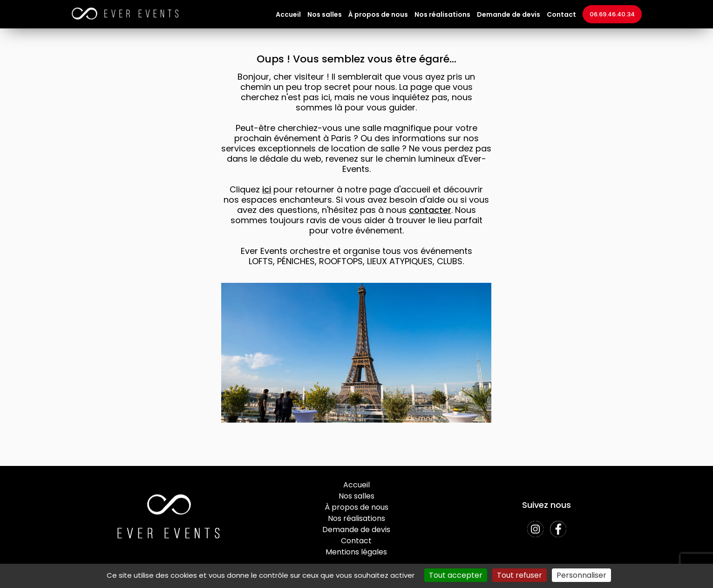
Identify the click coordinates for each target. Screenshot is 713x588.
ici (267, 189)
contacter (430, 210)
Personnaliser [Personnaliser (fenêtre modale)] (581, 575)
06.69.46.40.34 (612, 14)
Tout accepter (456, 575)
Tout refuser (519, 575)
